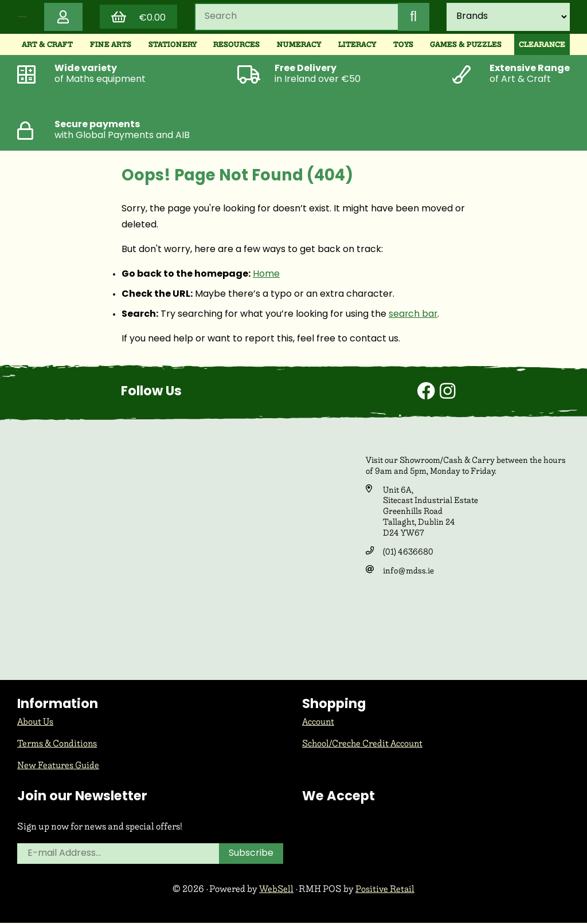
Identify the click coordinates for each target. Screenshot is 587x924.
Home (266, 276)
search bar (414, 316)
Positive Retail (386, 890)
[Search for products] (296, 18)
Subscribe (252, 855)
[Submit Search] (413, 18)
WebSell (276, 890)
